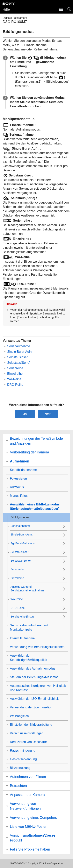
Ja (25, 414)
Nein (48, 414)
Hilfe (6, 9)
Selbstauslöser (17, 357)
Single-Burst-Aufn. (20, 352)
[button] (69, 9)
